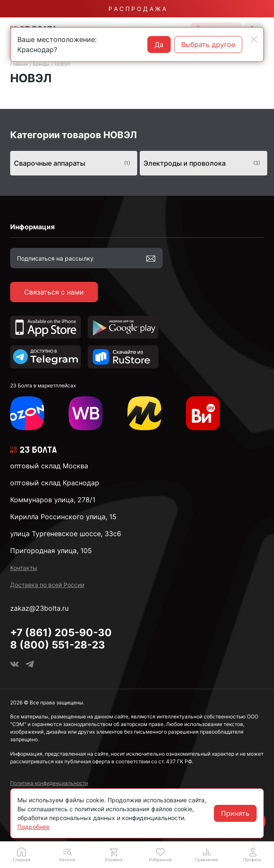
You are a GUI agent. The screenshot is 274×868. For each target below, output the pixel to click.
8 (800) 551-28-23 (58, 645)
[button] (68, 854)
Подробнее (33, 827)
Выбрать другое (208, 45)
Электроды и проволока (202, 163)
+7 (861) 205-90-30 (61, 633)
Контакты (24, 568)
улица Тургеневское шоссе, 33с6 (66, 534)
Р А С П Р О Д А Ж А (137, 9)
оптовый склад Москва (49, 466)
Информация (32, 227)
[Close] (254, 39)
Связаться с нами (54, 292)
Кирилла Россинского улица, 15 (63, 517)
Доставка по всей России (47, 585)
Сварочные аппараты (72, 163)
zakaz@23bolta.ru (39, 608)
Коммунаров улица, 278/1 (53, 500)
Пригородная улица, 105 (51, 551)
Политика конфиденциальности (49, 783)
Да (159, 45)
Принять (235, 813)
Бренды (41, 64)
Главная (19, 64)
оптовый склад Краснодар (55, 483)
